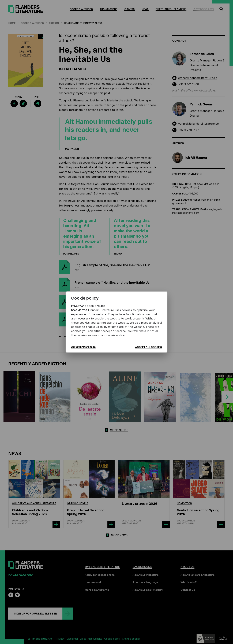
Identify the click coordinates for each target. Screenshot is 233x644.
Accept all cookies (149, 347)
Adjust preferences (83, 347)
